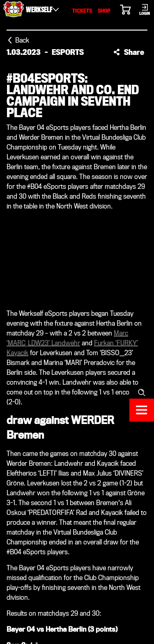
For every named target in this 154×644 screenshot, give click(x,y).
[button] (129, 52)
